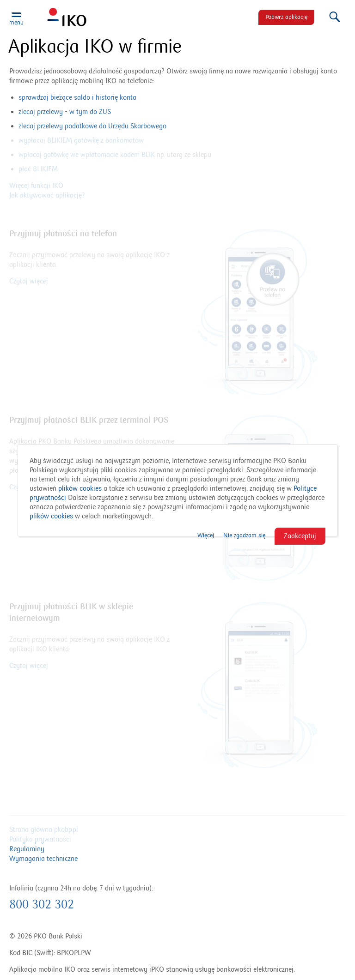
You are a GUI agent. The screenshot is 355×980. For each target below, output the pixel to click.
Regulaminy (27, 849)
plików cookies (80, 488)
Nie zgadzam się (244, 535)
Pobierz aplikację (286, 17)
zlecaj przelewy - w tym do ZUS (65, 112)
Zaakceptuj (300, 536)
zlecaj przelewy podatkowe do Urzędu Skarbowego (92, 126)
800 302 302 (42, 905)
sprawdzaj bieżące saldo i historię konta (77, 97)
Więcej (206, 535)
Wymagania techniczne (43, 859)
